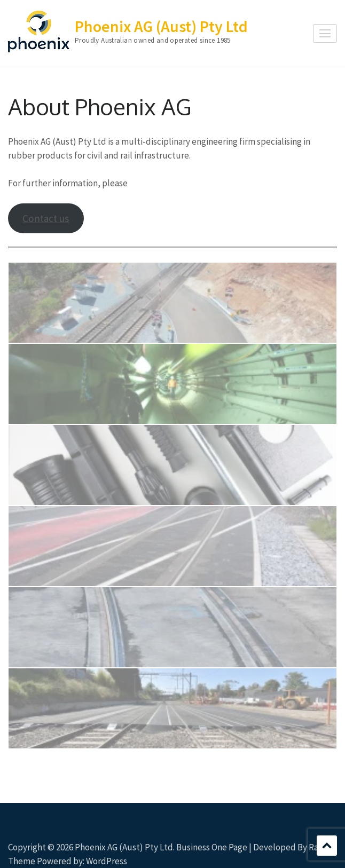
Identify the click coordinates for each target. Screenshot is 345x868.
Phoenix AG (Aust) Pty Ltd (161, 26)
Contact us (46, 218)
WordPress (107, 861)
